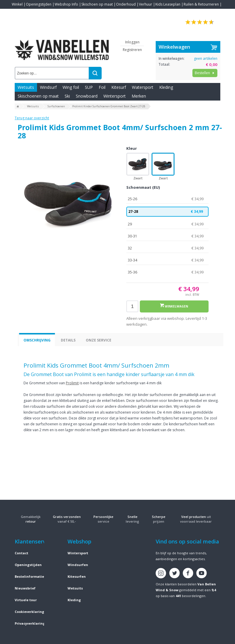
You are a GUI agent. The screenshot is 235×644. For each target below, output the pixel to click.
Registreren (132, 50)
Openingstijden (39, 4)
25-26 (167, 199)
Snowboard (87, 96)
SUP (89, 87)
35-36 (167, 272)
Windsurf (48, 87)
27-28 (167, 212)
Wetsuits (26, 87)
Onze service (99, 340)
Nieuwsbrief (25, 588)
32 (167, 248)
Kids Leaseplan (168, 4)
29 (167, 224)
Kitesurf (119, 87)
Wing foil (71, 87)
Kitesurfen (77, 576)
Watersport (143, 87)
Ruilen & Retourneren (201, 4)
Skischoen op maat (97, 4)
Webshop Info (66, 4)
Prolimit (72, 383)
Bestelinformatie (29, 576)
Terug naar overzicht (32, 118)
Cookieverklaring (29, 612)
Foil (102, 87)
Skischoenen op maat (38, 96)
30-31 (167, 236)
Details (68, 340)
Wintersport (115, 96)
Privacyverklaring (30, 623)
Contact (18, 13)
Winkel (17, 4)
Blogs (33, 13)
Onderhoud (126, 4)
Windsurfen (78, 565)
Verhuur (146, 4)
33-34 (167, 260)
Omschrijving (37, 340)
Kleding (166, 87)
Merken (139, 96)
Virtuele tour (26, 600)
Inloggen (132, 42)
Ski (67, 96)
